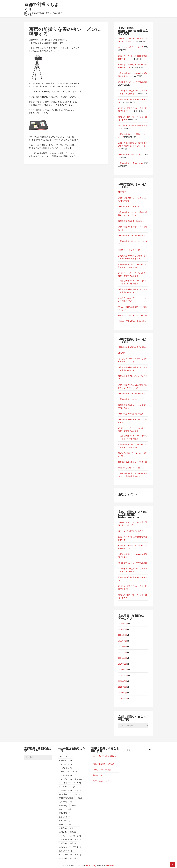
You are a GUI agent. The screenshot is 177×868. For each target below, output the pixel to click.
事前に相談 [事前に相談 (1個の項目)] (64, 794)
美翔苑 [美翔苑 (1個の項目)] (77, 847)
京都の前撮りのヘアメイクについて (133, 206)
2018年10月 (123, 698)
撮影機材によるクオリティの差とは (133, 315)
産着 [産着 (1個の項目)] (78, 839)
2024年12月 (123, 624)
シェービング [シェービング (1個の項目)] (65, 779)
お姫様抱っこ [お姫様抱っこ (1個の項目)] (65, 760)
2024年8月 (123, 629)
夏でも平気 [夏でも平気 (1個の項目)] (64, 817)
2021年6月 (123, 647)
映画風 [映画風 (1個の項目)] (63, 828)
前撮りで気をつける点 (102, 770)
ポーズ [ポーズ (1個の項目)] (77, 783)
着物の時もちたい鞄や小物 (129, 250)
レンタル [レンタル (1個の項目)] (74, 787)
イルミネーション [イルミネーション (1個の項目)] (67, 764)
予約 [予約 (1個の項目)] (78, 790)
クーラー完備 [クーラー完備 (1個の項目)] (65, 775)
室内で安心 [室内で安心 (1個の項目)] (64, 821)
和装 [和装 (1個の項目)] (62, 809)
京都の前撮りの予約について (130, 154)
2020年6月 (123, 687)
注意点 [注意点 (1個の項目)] (74, 832)
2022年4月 (123, 641)
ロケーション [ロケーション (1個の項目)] (65, 790)
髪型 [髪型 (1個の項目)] (73, 858)
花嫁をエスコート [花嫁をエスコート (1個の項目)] (67, 851)
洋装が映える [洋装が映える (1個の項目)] (74, 836)
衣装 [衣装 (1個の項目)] (78, 855)
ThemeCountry (91, 865)
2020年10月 (123, 675)
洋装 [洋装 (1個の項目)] (62, 836)
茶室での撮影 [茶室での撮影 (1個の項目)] (65, 855)
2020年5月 (123, 693)
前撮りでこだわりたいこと (104, 764)
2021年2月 (123, 664)
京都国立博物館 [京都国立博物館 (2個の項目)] (66, 798)
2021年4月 (123, 658)
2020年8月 (123, 681)
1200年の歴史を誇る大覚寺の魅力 (132, 321)
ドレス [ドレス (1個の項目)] (79, 779)
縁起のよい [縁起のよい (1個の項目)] (64, 847)
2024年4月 (123, 635)
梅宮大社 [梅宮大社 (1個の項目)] (74, 828)
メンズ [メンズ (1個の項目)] (63, 787)
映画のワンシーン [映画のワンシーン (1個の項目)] (67, 824)
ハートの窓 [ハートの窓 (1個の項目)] (64, 783)
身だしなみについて (101, 781)
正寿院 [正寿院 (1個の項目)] (63, 832)
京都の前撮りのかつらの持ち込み (132, 235)
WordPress (110, 865)
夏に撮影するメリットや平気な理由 (133, 82)
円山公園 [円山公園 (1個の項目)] (64, 805)
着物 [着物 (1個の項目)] (73, 843)
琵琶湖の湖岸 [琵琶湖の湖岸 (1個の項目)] (65, 839)
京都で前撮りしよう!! (42, 7)
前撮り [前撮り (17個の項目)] (76, 805)
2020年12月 (123, 670)
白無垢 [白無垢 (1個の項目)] (63, 843)
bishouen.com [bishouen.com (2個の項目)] (66, 756)
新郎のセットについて (102, 775)
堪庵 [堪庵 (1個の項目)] (71, 809)
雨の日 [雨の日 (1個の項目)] (63, 858)
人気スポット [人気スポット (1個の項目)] (65, 802)
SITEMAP (122, 192)
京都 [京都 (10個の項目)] (77, 794)
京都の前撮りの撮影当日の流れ (131, 221)
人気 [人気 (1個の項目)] (80, 798)
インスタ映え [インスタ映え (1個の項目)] (65, 768)
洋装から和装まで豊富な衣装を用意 (133, 125)
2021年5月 (123, 652)
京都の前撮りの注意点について (131, 163)
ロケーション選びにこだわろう (131, 47)
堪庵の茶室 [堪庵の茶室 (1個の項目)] (64, 813)
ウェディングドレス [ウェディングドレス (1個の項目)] (68, 771)
